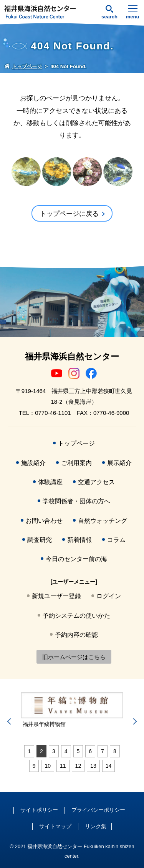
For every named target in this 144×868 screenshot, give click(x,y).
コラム (116, 540)
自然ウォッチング (103, 521)
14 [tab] (109, 766)
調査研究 (40, 540)
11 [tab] (63, 766)
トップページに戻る (69, 214)
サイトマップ (55, 826)
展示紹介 (119, 463)
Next (134, 721)
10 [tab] (48, 766)
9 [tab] (34, 766)
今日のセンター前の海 (76, 559)
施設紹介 (33, 463)
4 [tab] (66, 751)
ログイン (109, 596)
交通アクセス (96, 482)
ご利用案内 (76, 463)
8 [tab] (115, 751)
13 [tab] (93, 766)
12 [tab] (78, 766)
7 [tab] (103, 751)
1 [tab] (29, 751)
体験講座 (50, 482)
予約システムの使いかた (76, 616)
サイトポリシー (39, 810)
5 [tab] (78, 751)
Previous (10, 721)
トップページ (76, 443)
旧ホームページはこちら (74, 657)
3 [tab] (54, 751)
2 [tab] (41, 751)
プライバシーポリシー (98, 810)
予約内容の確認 (76, 635)
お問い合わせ (44, 521)
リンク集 (96, 826)
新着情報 (79, 540)
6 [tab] (90, 751)
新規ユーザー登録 (56, 596)
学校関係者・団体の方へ (76, 501)
